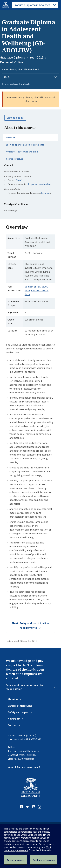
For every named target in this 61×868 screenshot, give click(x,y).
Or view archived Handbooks (16, 84)
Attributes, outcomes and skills (22, 152)
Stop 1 (19, 180)
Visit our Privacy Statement (28, 849)
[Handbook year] (30, 77)
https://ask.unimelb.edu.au (42, 184)
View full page (15, 118)
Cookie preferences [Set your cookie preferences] (44, 860)
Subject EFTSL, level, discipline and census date (37, 290)
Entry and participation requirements (25, 145)
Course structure (15, 159)
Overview (11, 138)
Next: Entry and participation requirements (30, 625)
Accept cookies (15, 860)
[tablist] (35, 5)
